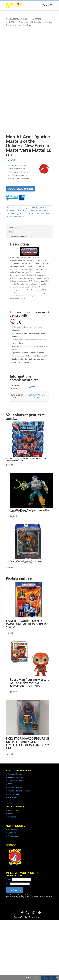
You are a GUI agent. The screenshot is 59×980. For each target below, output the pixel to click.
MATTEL (32, 387)
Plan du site (13, 797)
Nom (8, 884)
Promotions (13, 836)
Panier (10, 813)
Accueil (8, 19)
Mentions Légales (15, 787)
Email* (9, 879)
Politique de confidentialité (19, 791)
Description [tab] (13, 227)
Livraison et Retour (16, 781)
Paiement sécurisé (15, 777)
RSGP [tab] (11, 232)
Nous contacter (14, 794)
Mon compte (13, 810)
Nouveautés (13, 829)
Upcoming (12, 833)
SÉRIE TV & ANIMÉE (20, 19)
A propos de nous (15, 774)
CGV (10, 784)
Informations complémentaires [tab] (20, 236)
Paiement (12, 817)
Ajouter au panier (21, 189)
